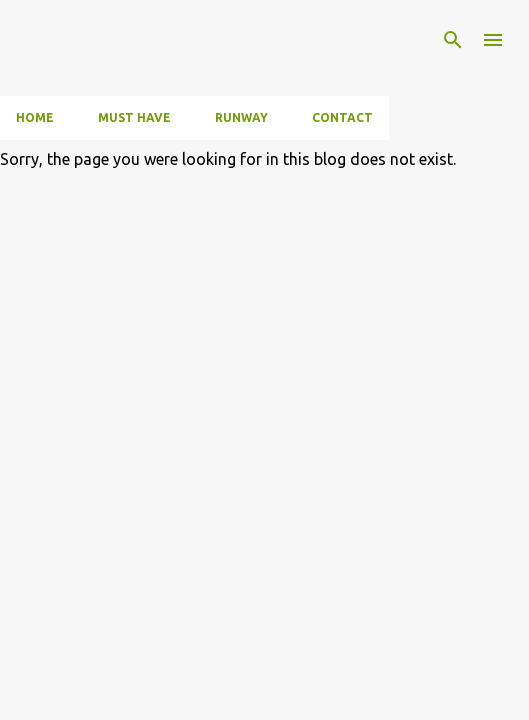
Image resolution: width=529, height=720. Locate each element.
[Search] (453, 40)
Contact (342, 117)
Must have (134, 117)
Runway (241, 117)
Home (35, 117)
